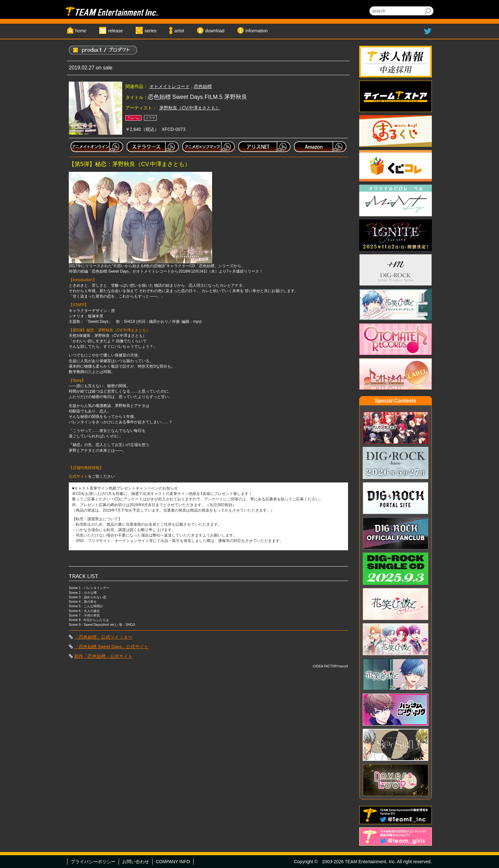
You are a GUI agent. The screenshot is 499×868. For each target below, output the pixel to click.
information (257, 31)
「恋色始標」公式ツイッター (103, 637)
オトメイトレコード (170, 86)
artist (179, 31)
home (81, 31)
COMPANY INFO (173, 862)
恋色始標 (203, 86)
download (215, 31)
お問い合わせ (136, 862)
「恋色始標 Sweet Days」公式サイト (111, 647)
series (150, 31)
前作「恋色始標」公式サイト (103, 656)
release (115, 31)
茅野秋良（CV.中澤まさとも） (190, 108)
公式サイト (78, 476)
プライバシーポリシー (93, 862)
